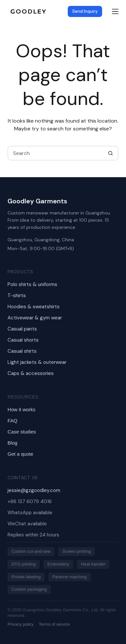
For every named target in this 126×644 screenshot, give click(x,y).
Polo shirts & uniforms (32, 284)
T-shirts (17, 296)
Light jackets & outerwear (37, 362)
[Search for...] (56, 153)
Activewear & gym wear (35, 318)
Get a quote (20, 454)
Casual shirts (22, 351)
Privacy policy (20, 624)
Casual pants (22, 329)
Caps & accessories (31, 373)
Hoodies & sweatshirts (34, 307)
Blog (12, 443)
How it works (21, 409)
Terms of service (54, 624)
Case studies (22, 432)
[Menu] (115, 11)
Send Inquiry (85, 11)
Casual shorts (23, 340)
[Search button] (110, 153)
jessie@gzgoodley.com (34, 490)
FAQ (12, 421)
